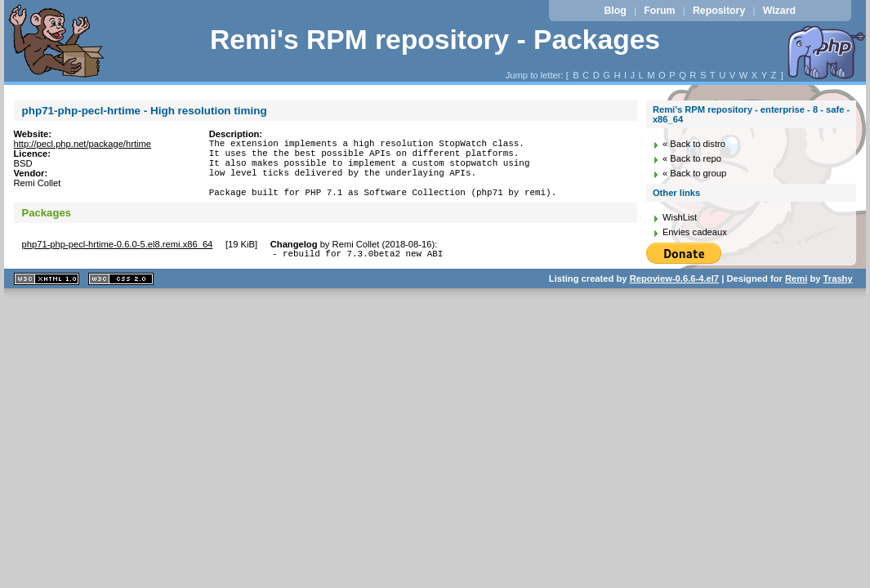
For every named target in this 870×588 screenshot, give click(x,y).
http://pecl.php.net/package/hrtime (83, 144)
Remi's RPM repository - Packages (435, 40)
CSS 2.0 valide (121, 296)
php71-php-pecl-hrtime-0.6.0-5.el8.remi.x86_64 (118, 259)
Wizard (779, 11)
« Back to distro (694, 144)
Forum (659, 11)
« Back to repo (692, 158)
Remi (796, 296)
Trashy (838, 296)
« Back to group (694, 173)
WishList (680, 217)
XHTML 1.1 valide (47, 296)
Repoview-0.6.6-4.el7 (674, 296)
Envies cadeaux (695, 232)
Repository (719, 11)
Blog (615, 11)
